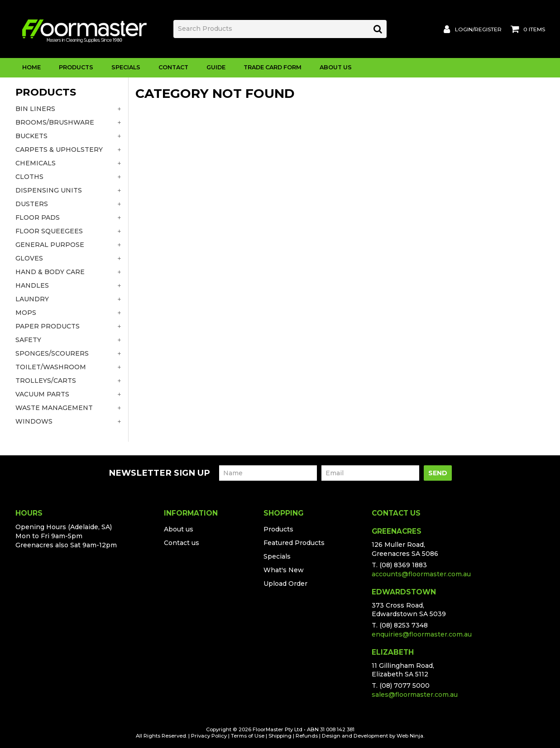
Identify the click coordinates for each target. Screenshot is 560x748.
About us (179, 529)
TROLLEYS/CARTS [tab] (46, 381)
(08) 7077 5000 (404, 685)
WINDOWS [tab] (34, 421)
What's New (284, 570)
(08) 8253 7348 (404, 625)
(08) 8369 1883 (403, 565)
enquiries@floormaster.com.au (422, 634)
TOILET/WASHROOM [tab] (51, 367)
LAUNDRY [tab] (32, 299)
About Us (336, 67)
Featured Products (294, 543)
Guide (216, 67)
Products (76, 67)
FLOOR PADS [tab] (38, 217)
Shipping (280, 736)
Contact (173, 67)
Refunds (307, 736)
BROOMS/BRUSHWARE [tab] (55, 122)
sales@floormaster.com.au (415, 695)
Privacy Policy (209, 736)
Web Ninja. (410, 736)
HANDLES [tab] (32, 285)
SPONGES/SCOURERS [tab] (52, 353)
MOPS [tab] (26, 313)
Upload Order (285, 584)
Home (31, 67)
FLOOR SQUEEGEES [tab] (49, 231)
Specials (126, 67)
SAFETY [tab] (28, 340)
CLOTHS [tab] (29, 177)
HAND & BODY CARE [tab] (50, 272)
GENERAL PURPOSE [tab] (50, 245)
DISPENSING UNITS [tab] (49, 190)
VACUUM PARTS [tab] (42, 394)
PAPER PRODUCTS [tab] (48, 326)
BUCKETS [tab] (31, 136)
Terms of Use (248, 736)
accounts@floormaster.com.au (421, 574)
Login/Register (478, 29)
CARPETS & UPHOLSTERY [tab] (59, 150)
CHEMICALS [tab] (36, 163)
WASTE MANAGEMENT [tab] (54, 408)
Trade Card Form (273, 67)
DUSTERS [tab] (32, 204)
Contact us (182, 543)
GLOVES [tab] (29, 258)
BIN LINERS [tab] (35, 109)
